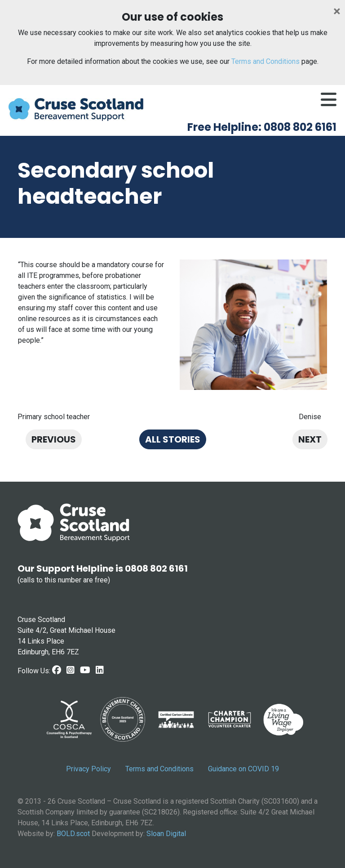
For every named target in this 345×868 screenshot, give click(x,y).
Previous (54, 439)
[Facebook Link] (57, 670)
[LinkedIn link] (100, 670)
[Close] (337, 11)
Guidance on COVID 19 (243, 769)
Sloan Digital (166, 834)
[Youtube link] (85, 670)
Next (310, 439)
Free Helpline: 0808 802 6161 (262, 127)
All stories (173, 439)
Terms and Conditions (265, 61)
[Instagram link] (71, 670)
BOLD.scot (73, 834)
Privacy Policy (88, 769)
